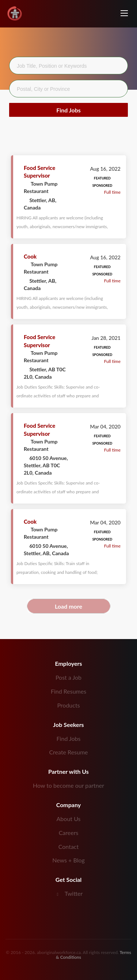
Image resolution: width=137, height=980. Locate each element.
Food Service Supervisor (39, 172)
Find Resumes (68, 691)
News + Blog (68, 860)
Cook (30, 256)
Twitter (74, 893)
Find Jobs (68, 110)
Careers (69, 833)
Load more (68, 606)
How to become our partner (68, 785)
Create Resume (68, 752)
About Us (69, 819)
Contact (68, 847)
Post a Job (68, 677)
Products (68, 705)
